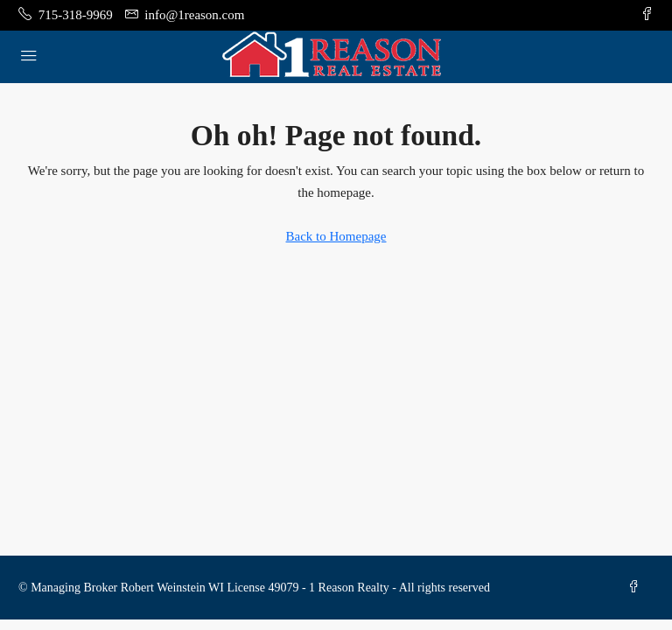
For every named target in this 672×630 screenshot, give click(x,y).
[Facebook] (637, 588)
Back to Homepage (336, 236)
